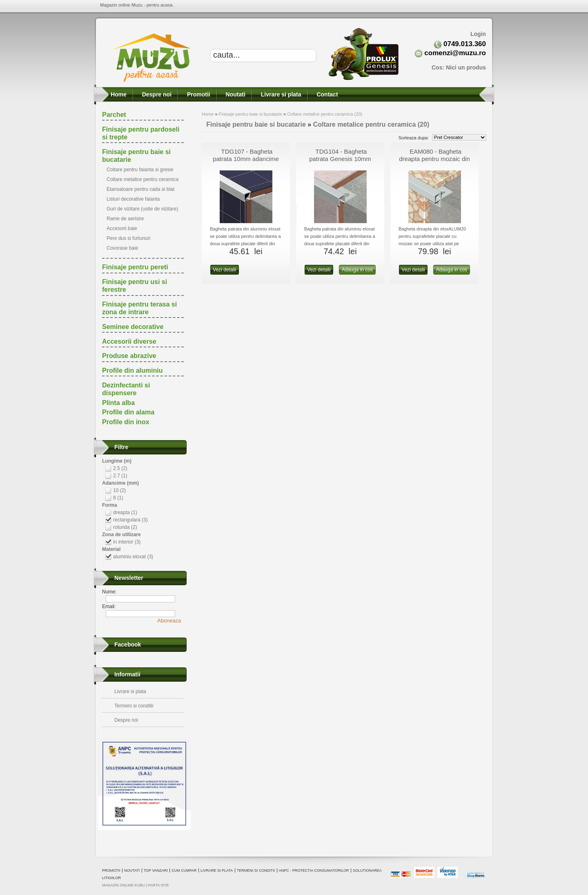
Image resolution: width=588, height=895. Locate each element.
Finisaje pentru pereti (135, 267)
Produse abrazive (129, 356)
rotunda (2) (125, 527)
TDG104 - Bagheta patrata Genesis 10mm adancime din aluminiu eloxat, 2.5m (340, 162)
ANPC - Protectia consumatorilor (314, 870)
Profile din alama (128, 412)
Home (118, 94)
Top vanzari (156, 870)
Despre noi (156, 94)
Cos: (459, 67)
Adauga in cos (357, 270)
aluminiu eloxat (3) (133, 557)
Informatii (127, 674)
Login (478, 34)
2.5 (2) (120, 468)
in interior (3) (127, 542)
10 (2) (119, 490)
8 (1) (118, 498)
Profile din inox (126, 422)
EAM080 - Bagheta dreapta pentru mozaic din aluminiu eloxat (434, 159)
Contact (327, 94)
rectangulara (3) (130, 520)
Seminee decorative (133, 327)
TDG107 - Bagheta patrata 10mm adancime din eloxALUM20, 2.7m (246, 159)
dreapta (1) (125, 512)
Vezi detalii (224, 270)
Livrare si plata (280, 94)
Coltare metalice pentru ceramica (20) (325, 114)
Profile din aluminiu (132, 370)
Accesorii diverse (129, 341)
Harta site (158, 885)
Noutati (235, 94)
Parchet (114, 115)
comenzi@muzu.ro (455, 53)
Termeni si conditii (134, 706)
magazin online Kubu (124, 885)
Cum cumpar (184, 870)
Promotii (198, 94)
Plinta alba (118, 403)
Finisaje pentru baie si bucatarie (251, 114)
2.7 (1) (120, 476)
